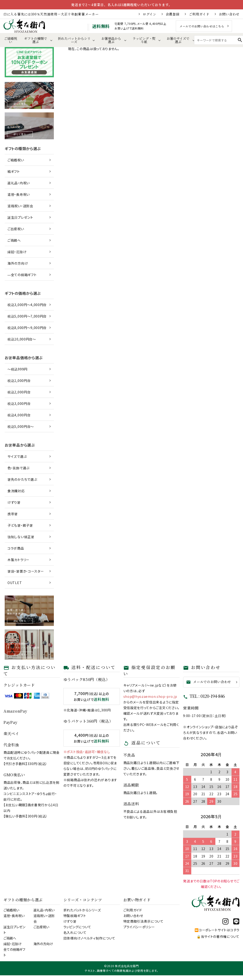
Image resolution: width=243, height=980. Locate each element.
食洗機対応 (16, 491)
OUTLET (15, 583)
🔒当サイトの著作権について (218, 936)
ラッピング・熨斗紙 (144, 40)
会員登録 (173, 14)
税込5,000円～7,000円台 (27, 316)
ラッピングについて (77, 927)
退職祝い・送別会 (20, 206)
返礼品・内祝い (19, 183)
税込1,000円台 (19, 381)
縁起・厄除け (17, 252)
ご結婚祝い (11, 40)
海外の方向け (18, 263)
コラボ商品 (16, 548)
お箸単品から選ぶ (111, 40)
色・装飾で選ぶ (18, 468)
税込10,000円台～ (22, 339)
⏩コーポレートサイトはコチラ (217, 930)
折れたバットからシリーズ (74, 40)
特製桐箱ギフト (75, 916)
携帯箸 (13, 514)
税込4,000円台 (19, 415)
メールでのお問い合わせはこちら (202, 26)
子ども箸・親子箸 (20, 525)
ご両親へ (14, 240)
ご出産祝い (16, 229)
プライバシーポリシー (139, 927)
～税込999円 (17, 369)
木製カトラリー (18, 560)
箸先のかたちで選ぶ (22, 479)
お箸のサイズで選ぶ (178, 40)
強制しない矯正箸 (21, 537)
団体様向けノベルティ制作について (89, 938)
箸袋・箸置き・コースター (26, 571)
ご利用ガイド (199, 14)
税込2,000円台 (19, 392)
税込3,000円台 (19, 403)
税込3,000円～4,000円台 (27, 305)
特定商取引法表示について (144, 921)
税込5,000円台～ (21, 426)
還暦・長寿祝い (19, 194)
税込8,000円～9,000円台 (27, 328)
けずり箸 (14, 502)
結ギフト (14, 171)
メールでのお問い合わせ (209, 682)
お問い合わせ (229, 14)
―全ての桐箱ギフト (22, 275)
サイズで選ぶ (17, 456)
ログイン (150, 14)
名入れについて (75, 932)
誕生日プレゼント (20, 217)
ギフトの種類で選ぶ (36, 40)
